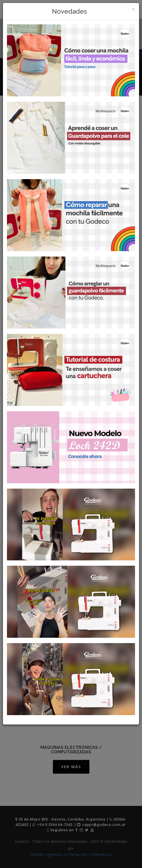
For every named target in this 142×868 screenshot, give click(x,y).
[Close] (133, 9)
